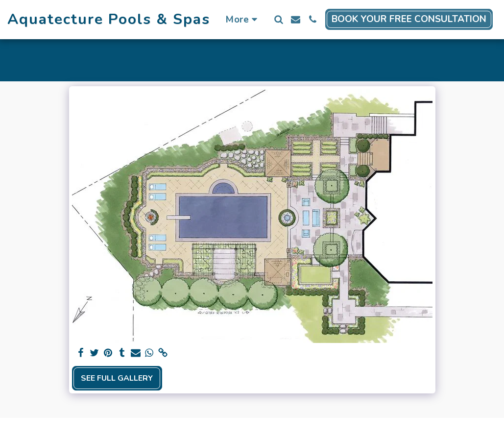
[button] (278, 19)
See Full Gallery (117, 378)
